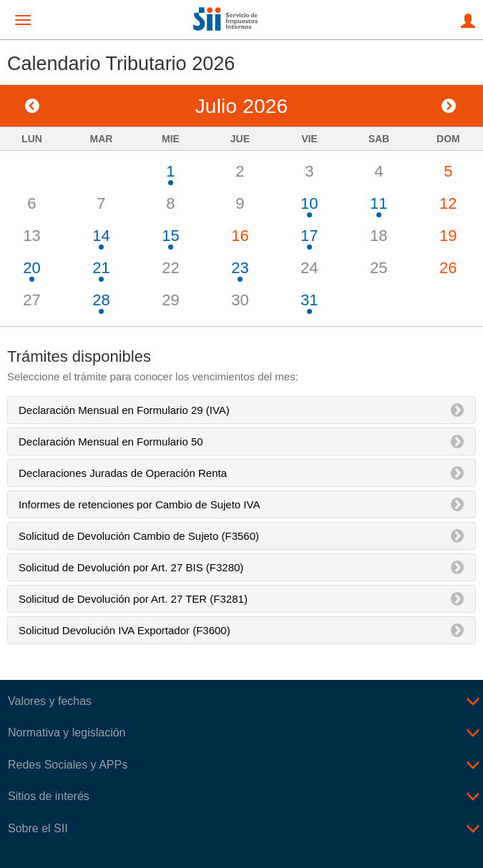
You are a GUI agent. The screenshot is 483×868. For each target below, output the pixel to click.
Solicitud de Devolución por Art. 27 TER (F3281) (133, 599)
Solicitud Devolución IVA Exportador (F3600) (125, 630)
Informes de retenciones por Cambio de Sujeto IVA (139, 504)
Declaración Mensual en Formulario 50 (111, 442)
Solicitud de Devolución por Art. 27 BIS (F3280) (131, 567)
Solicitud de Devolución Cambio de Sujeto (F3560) (139, 536)
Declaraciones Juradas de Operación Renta (123, 473)
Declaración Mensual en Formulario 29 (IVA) (124, 410)
